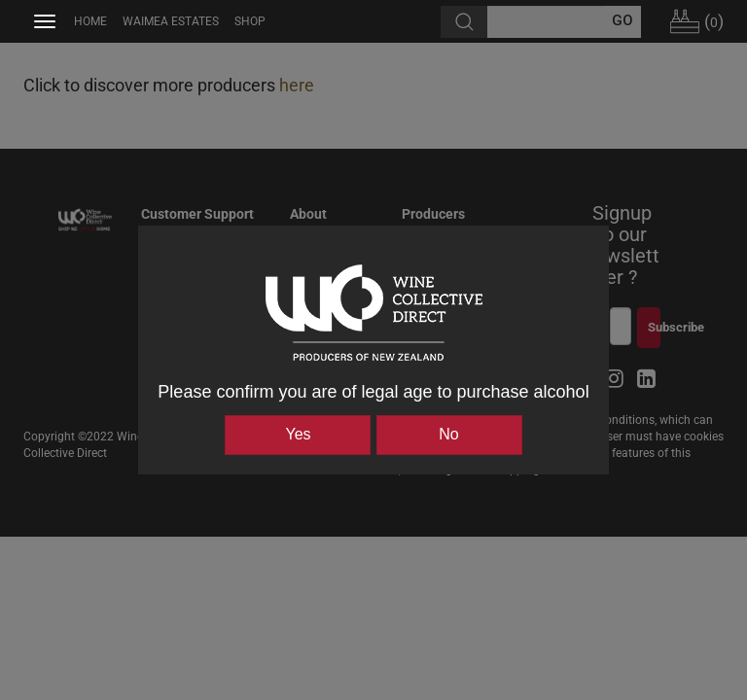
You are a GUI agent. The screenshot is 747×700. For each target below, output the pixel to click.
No (448, 434)
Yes (298, 434)
